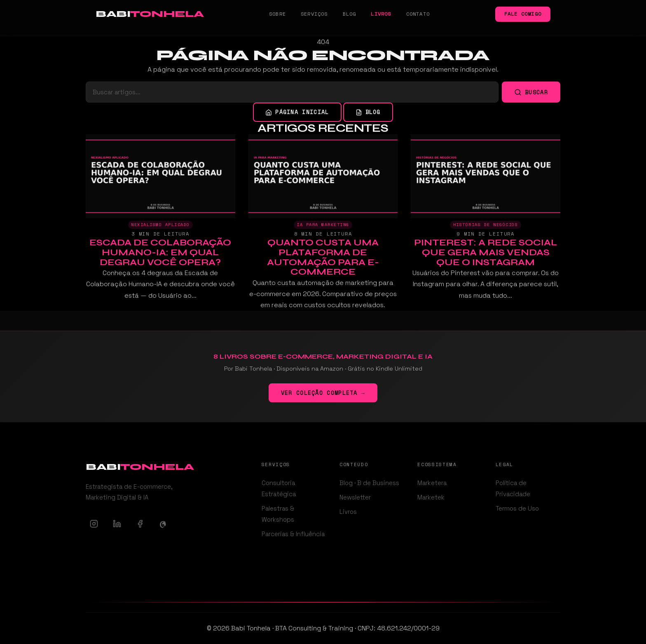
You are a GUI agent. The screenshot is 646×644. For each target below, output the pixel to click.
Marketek (431, 497)
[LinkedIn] (117, 524)
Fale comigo (523, 14)
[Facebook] (140, 524)
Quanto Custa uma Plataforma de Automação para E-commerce (323, 257)
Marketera (432, 483)
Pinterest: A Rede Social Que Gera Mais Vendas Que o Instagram (486, 252)
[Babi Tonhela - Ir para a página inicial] (150, 14)
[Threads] (163, 524)
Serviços (314, 14)
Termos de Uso (517, 508)
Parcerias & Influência (293, 534)
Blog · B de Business (369, 483)
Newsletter (355, 497)
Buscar (531, 92)
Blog (350, 14)
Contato (418, 14)
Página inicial (297, 112)
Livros (381, 14)
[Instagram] (94, 524)
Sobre (277, 14)
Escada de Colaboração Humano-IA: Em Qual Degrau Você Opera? (160, 252)
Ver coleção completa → (323, 393)
